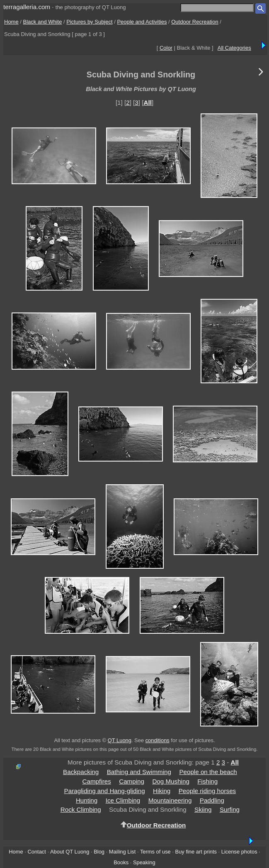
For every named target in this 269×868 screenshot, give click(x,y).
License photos (239, 852)
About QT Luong (70, 852)
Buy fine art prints (196, 852)
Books (121, 862)
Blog (99, 852)
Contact (36, 852)
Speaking (144, 862)
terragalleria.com (27, 7)
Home (11, 22)
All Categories (234, 48)
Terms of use (155, 852)
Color (166, 48)
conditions (158, 740)
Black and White (43, 22)
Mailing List (122, 852)
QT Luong (120, 740)
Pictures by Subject (89, 22)
